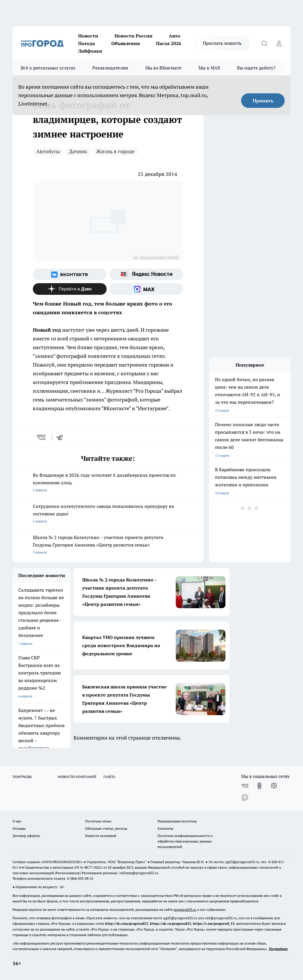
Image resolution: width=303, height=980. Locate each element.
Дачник (78, 151)
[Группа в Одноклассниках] (259, 786)
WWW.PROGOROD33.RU (62, 862)
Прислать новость (222, 43)
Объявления (125, 43)
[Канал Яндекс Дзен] (70, 289)
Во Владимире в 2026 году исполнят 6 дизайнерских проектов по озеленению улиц (108, 483)
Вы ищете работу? (256, 68)
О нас (17, 821)
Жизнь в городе (115, 151)
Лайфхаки (90, 51)
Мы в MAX (209, 68)
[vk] (42, 437)
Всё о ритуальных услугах (48, 68)
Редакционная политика (177, 821)
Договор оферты (26, 836)
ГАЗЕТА (109, 777)
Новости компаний (101, 836)
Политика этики (98, 821)
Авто (175, 36)
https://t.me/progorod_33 (214, 923)
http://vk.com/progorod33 (127, 923)
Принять (263, 101)
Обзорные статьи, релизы (106, 828)
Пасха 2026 (169, 43)
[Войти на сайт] (279, 43)
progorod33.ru (185, 910)
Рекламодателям (110, 68)
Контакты (165, 828)
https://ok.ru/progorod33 (171, 923)
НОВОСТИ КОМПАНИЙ (77, 777)
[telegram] (62, 437)
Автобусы (48, 151)
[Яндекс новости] (146, 274)
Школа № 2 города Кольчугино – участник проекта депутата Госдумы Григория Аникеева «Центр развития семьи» (108, 545)
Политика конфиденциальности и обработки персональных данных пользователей (185, 841)
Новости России (133, 36)
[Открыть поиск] (264, 43)
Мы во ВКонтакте (164, 68)
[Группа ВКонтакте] (70, 274)
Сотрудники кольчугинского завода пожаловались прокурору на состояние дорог (108, 514)
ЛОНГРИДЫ (22, 777)
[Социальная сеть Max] (146, 289)
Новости (88, 36)
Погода (87, 43)
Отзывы (19, 828)
